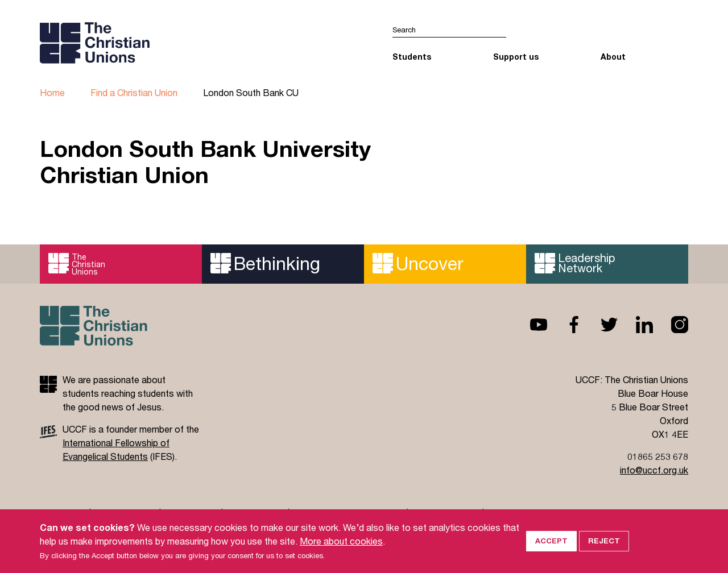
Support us (516, 57)
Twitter (600, 325)
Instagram (671, 325)
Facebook (565, 325)
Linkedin (635, 325)
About (613, 57)
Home (52, 92)
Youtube (530, 325)
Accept (551, 544)
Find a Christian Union (134, 92)
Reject (604, 544)
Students (412, 57)
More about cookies (341, 544)
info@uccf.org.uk (654, 470)
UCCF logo (138, 43)
